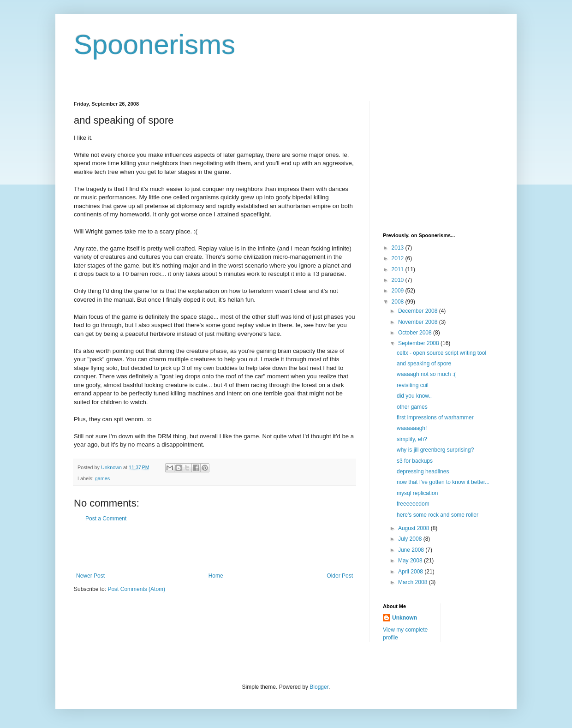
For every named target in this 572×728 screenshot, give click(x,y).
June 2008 (412, 550)
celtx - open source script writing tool (441, 353)
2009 (399, 291)
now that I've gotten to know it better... (443, 482)
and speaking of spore (424, 364)
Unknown (405, 618)
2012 (399, 258)
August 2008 (414, 528)
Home (216, 576)
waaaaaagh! (412, 428)
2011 (399, 269)
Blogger (319, 687)
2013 (399, 248)
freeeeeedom (413, 504)
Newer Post (90, 576)
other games (412, 407)
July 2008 (411, 539)
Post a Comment (106, 519)
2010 (399, 280)
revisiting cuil (413, 385)
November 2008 (419, 322)
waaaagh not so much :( (426, 374)
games (102, 478)
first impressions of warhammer (435, 418)
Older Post (340, 576)
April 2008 (411, 572)
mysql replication (417, 493)
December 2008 (419, 311)
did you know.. (414, 396)
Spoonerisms (155, 45)
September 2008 (419, 343)
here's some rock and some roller (438, 515)
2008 (399, 302)
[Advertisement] (214, 547)
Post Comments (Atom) (136, 589)
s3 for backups (415, 461)
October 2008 (416, 333)
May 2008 (411, 561)
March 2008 (414, 582)
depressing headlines (423, 471)
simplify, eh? (412, 439)
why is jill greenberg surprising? (435, 450)
